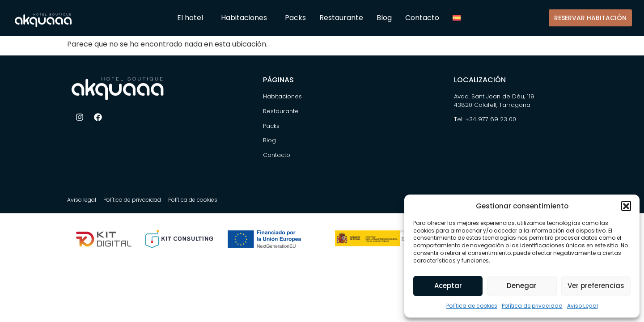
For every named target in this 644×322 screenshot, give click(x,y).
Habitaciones (246, 18)
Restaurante (341, 18)
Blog (384, 18)
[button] (626, 206)
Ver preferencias (596, 286)
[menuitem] (460, 18)
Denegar (522, 286)
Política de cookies (472, 306)
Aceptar (448, 286)
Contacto (422, 18)
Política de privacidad (532, 306)
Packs (295, 18)
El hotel (192, 18)
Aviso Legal (583, 306)
